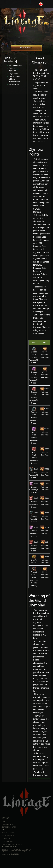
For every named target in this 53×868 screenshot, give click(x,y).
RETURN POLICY (8, 842)
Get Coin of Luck (9, 827)
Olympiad (12, 71)
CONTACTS (6, 839)
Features (12, 68)
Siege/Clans (13, 74)
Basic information (15, 65)
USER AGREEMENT (8, 833)
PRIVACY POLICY (8, 836)
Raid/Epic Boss (14, 84)
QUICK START (27, 48)
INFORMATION (7, 824)
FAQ (3, 822)
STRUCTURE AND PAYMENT (12, 844)
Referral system (15, 82)
